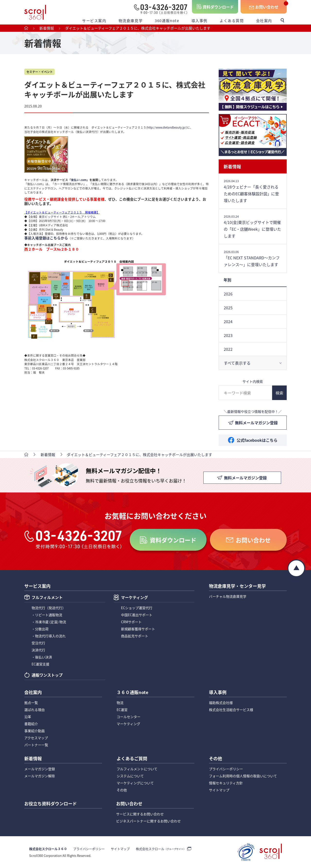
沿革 (28, 717)
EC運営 (122, 710)
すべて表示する (237, 363)
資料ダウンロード (218, 7)
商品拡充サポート (135, 636)
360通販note (167, 20)
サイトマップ (219, 790)
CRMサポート (131, 622)
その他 (122, 790)
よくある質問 (232, 20)
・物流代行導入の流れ (49, 636)
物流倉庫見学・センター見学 (237, 586)
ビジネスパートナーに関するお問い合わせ (148, 821)
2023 (228, 335)
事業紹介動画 (35, 731)
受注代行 (38, 643)
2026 (228, 294)
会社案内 (264, 20)
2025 (228, 308)
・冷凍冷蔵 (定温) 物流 (49, 622)
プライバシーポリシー (226, 769)
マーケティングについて (135, 783)
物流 (120, 703)
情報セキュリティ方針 (226, 783)
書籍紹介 (31, 724)
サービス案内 (94, 20)
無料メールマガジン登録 (256, 423)
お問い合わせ (267, 7)
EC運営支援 (40, 664)
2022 (228, 349)
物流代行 (49, 608)
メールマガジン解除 (40, 776)
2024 (228, 321)
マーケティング (134, 598)
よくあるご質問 (132, 759)
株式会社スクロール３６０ (48, 849)
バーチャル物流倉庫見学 (228, 596)
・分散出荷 (40, 629)
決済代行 (38, 650)
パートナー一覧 (36, 745)
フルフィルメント (47, 598)
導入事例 (199, 20)
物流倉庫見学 (131, 20)
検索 (279, 393)
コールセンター (129, 717)
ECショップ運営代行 (137, 608)
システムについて (130, 776)
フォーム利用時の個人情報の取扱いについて (243, 776)
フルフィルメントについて (137, 769)
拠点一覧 (31, 703)
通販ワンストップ (47, 675)
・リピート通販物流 (47, 615)
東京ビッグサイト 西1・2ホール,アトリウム (67, 217)
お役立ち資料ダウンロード (51, 804)
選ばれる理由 (35, 710)
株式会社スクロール (161, 849)
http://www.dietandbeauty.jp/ (167, 127)
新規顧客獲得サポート (138, 629)
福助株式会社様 (221, 703)
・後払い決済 (42, 657)
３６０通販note (132, 693)
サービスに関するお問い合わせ (140, 814)
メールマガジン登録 (40, 769)
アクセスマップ (36, 738)
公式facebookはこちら (257, 440)
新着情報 (232, 166)
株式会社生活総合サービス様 (231, 710)
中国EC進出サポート (137, 615)
